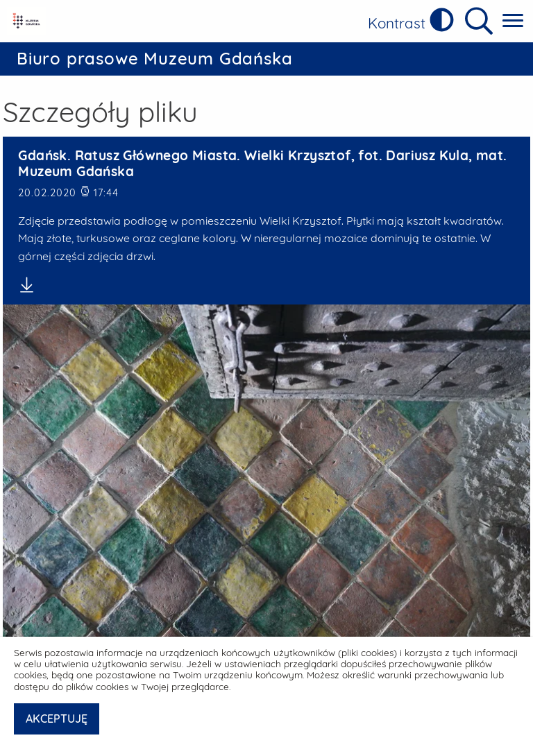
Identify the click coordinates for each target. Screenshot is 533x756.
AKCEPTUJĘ (57, 719)
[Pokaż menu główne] (513, 21)
